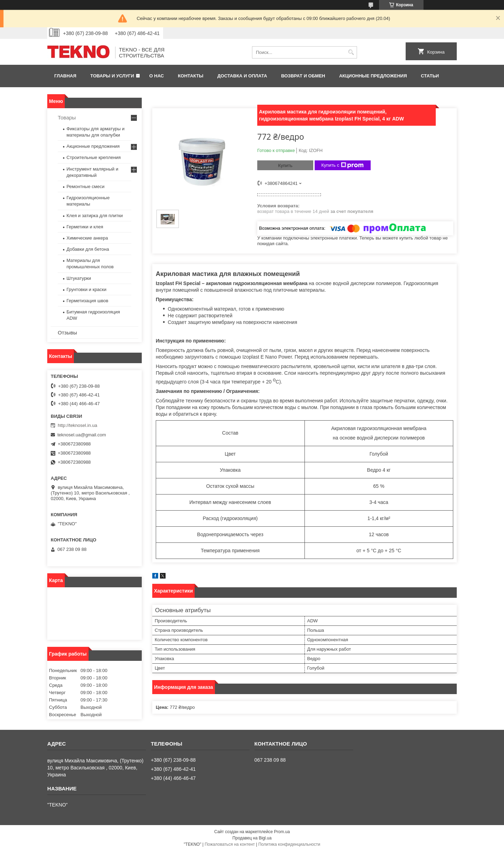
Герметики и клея (85, 227)
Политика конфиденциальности (289, 844)
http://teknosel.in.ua (78, 425)
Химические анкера (87, 238)
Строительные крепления (94, 157)
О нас (157, 76)
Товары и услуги (112, 76)
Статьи (430, 76)
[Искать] (351, 52)
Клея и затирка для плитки (95, 216)
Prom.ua (282, 832)
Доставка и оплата (242, 76)
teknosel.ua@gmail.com (82, 435)
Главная (65, 76)
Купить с (342, 165)
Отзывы (67, 333)
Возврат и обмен (303, 76)
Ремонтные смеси (85, 186)
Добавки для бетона (88, 249)
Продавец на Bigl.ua (252, 838)
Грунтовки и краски (86, 289)
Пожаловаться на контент (230, 844)
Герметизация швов (87, 301)
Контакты (191, 76)
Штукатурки (79, 278)
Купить (285, 165)
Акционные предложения (373, 76)
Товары (67, 117)
